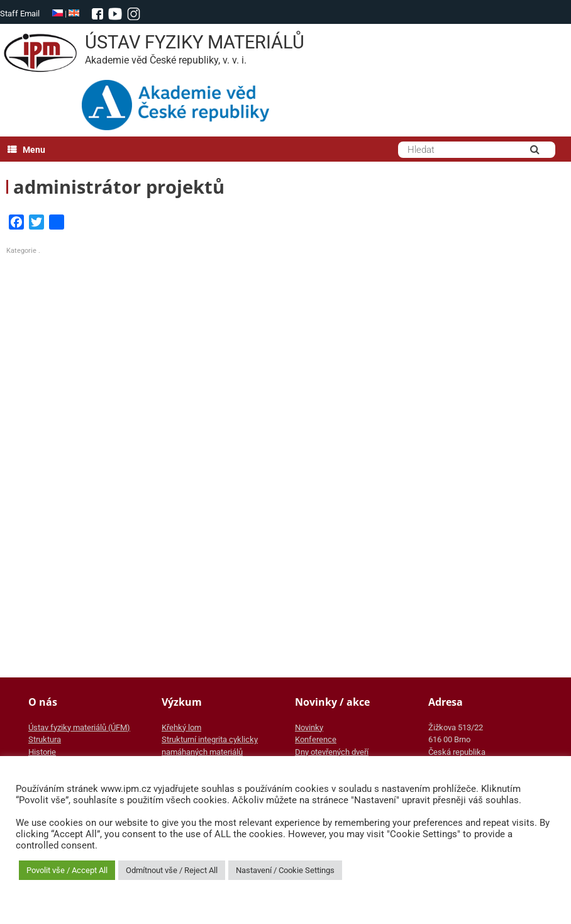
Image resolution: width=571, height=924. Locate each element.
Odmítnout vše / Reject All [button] (172, 870)
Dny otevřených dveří (332, 752)
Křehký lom (181, 727)
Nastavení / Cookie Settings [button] (285, 870)
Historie (42, 752)
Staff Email (20, 14)
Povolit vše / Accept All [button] (67, 870)
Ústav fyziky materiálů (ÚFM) (79, 727)
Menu (26, 150)
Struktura (45, 739)
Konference (316, 739)
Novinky (309, 727)
